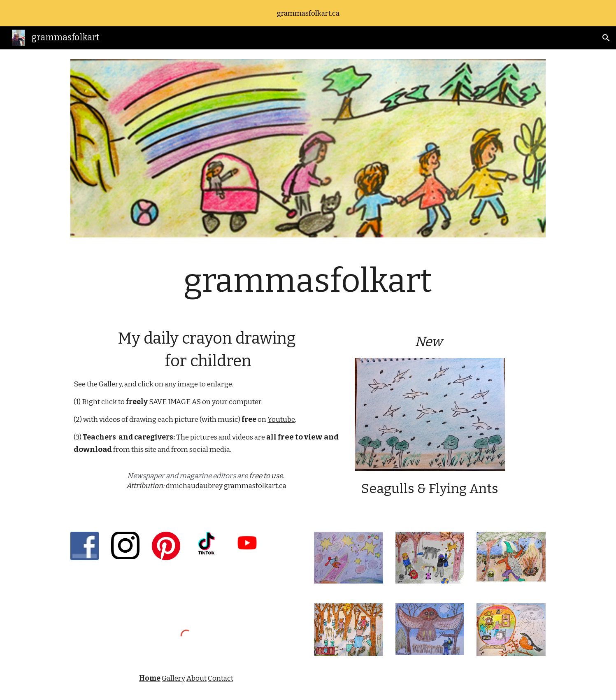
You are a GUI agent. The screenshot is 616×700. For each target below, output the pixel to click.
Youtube (281, 420)
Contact (221, 678)
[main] (308, 281)
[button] (606, 38)
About (196, 678)
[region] (308, 13)
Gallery (110, 384)
